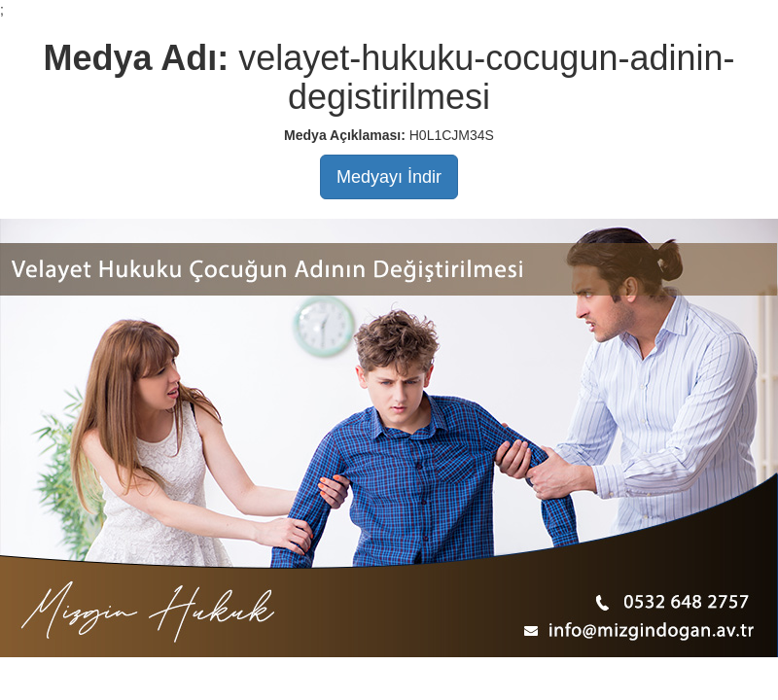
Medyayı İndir (389, 177)
